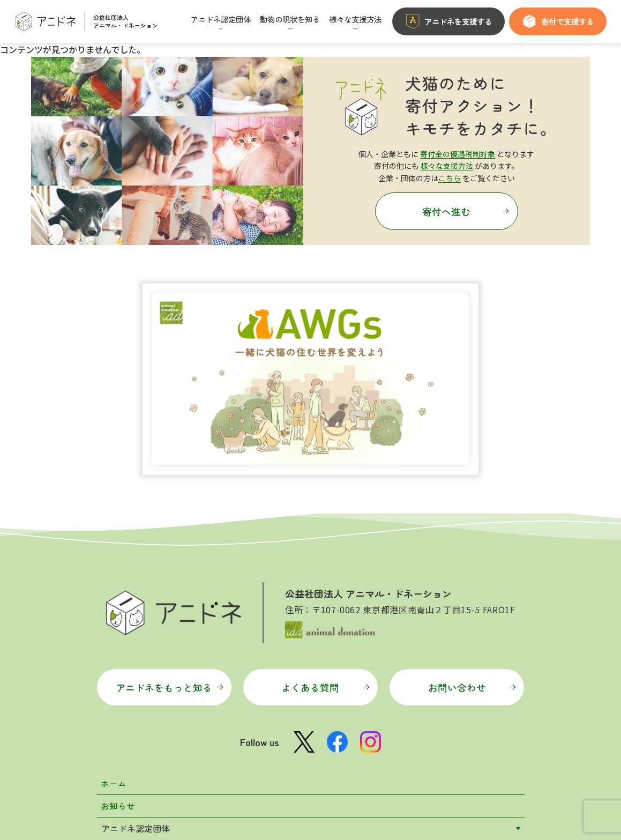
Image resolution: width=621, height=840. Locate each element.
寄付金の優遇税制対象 (458, 154)
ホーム (114, 607)
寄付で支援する (558, 22)
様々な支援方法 (447, 166)
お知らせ (118, 630)
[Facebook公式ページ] (338, 566)
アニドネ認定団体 (136, 653)
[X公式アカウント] (304, 566)
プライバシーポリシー (355, 801)
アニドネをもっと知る (170, 511)
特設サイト (123, 744)
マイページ (247, 801)
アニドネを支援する (448, 22)
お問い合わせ (472, 511)
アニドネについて (136, 722)
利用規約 (292, 801)
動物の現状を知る (136, 676)
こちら (450, 177)
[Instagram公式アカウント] (371, 566)
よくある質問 (325, 511)
